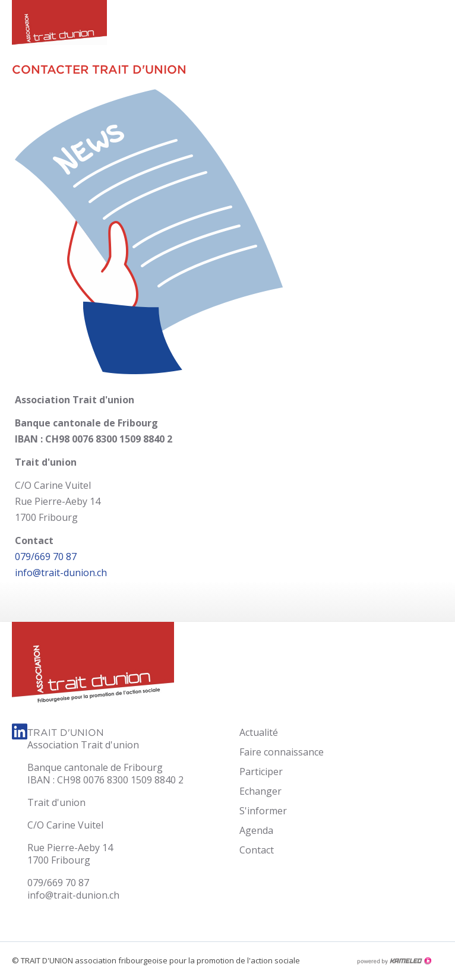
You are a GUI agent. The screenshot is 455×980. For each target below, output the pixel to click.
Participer (261, 772)
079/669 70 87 (46, 557)
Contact (257, 850)
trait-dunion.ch (53, 27)
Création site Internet (394, 961)
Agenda (256, 830)
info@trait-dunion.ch (61, 573)
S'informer (263, 811)
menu (434, 24)
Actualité (259, 732)
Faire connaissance (282, 752)
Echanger (260, 791)
